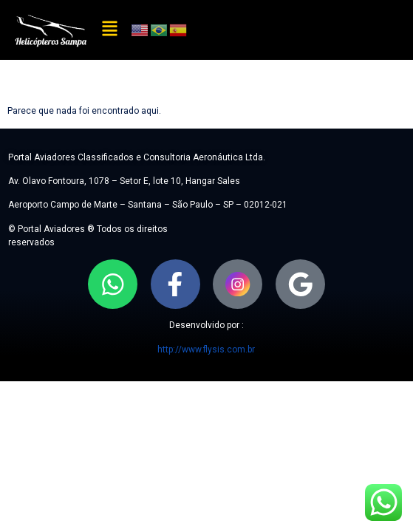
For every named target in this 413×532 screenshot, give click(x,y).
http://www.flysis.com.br (206, 349)
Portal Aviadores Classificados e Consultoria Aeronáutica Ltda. (137, 157)
